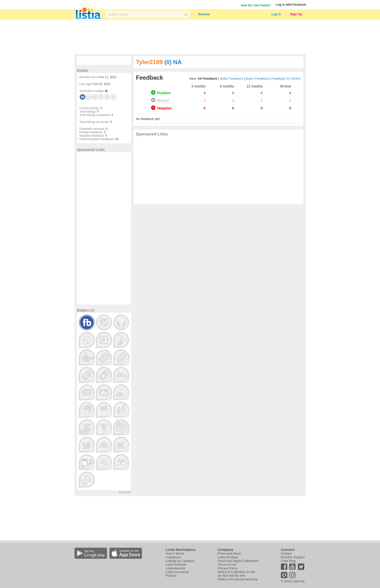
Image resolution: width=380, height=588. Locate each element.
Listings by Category (180, 561)
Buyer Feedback (257, 79)
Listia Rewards (176, 565)
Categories (174, 557)
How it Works (175, 553)
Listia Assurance (177, 572)
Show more (125, 492)
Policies (171, 576)
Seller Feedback (231, 79)
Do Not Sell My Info (231, 576)
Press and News (229, 553)
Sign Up (296, 14)
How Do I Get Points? (256, 5)
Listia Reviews (228, 557)
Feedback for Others (286, 79)
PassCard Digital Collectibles (238, 561)
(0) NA (173, 62)
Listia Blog (288, 561)
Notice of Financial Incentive (238, 579)
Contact (286, 553)
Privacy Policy (228, 568)
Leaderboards (176, 568)
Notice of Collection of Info (236, 572)
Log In (276, 14)
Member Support (293, 557)
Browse (204, 14)
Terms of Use (227, 565)
